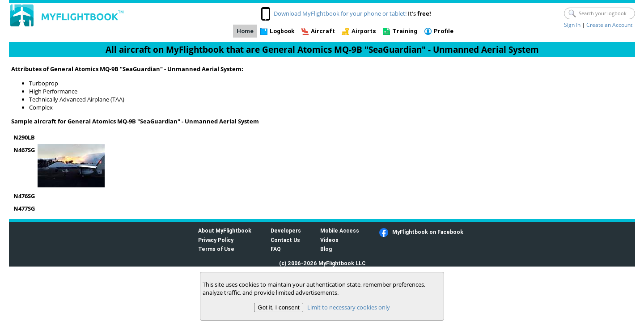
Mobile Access (340, 231)
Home (245, 31)
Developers (286, 231)
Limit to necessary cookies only (349, 307)
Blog (326, 249)
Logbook (282, 31)
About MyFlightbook (225, 231)
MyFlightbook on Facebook (428, 232)
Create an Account (609, 25)
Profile (444, 31)
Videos (329, 240)
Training (405, 31)
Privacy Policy (216, 240)
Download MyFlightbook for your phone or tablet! (340, 13)
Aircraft (323, 31)
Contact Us (285, 240)
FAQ (276, 249)
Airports (364, 31)
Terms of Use (216, 249)
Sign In (572, 25)
